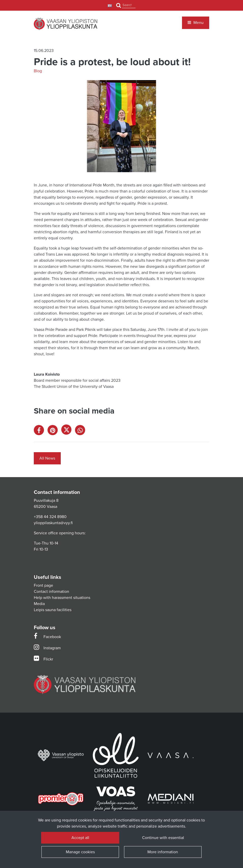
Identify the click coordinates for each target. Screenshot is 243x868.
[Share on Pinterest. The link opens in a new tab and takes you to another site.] (54, 431)
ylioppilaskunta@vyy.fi (53, 523)
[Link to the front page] (66, 24)
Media (39, 604)
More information (163, 852)
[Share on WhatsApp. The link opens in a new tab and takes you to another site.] (81, 431)
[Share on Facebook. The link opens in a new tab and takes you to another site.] (41, 431)
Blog (38, 71)
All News (47, 458)
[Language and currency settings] (110, 5)
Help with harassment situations (62, 598)
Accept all (80, 838)
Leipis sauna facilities (53, 610)
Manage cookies (80, 852)
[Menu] (196, 23)
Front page (43, 585)
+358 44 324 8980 (50, 517)
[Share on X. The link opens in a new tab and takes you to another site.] (68, 431)
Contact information (51, 592)
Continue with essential (163, 838)
